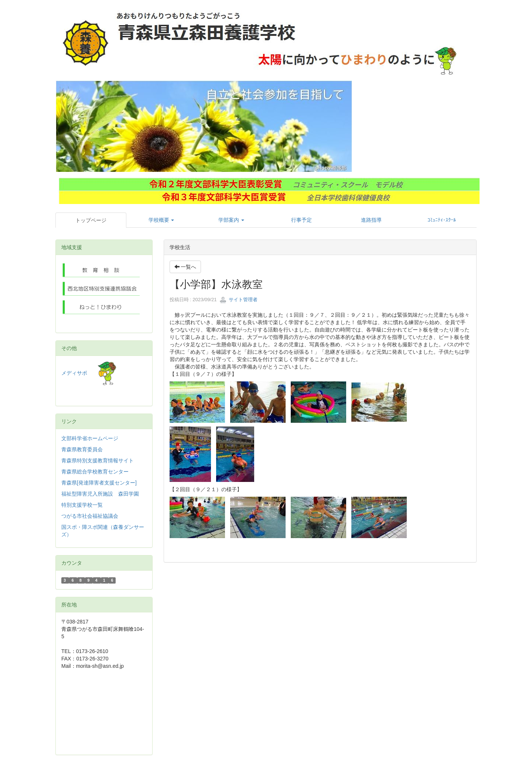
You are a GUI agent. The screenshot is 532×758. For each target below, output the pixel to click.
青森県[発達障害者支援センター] (99, 483)
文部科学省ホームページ (90, 438)
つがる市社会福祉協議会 (90, 516)
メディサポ (89, 373)
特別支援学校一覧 (82, 505)
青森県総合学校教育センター (95, 472)
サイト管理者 (239, 300)
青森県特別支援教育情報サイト (98, 460)
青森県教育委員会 (82, 449)
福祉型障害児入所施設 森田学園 (100, 494)
